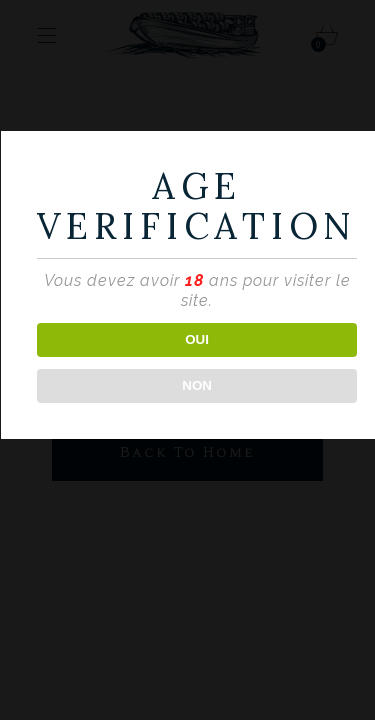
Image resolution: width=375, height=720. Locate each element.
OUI (197, 339)
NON (197, 385)
